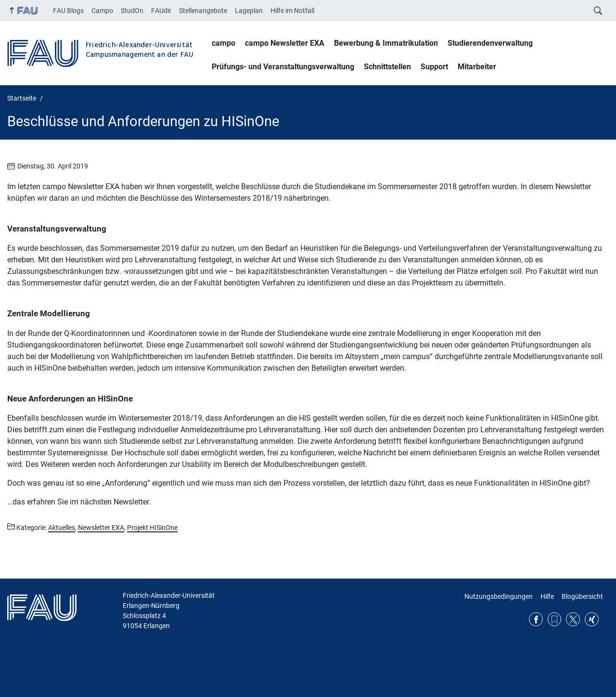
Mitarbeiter (477, 67)
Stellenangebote (203, 11)
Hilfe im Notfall (292, 11)
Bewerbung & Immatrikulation (386, 43)
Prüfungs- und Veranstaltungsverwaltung (283, 67)
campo (224, 43)
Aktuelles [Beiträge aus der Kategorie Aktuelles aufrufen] (62, 528)
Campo (102, 11)
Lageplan (249, 11)
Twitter (573, 619)
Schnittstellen (387, 67)
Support (434, 67)
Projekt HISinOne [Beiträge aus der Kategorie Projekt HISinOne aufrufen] (152, 528)
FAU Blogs (68, 11)
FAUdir (161, 11)
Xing (592, 619)
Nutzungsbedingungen (499, 596)
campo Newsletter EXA (285, 43)
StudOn (132, 11)
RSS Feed (555, 619)
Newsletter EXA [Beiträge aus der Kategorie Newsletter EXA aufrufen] (101, 528)
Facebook (536, 619)
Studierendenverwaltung (490, 43)
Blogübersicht (582, 596)
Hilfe (547, 596)
